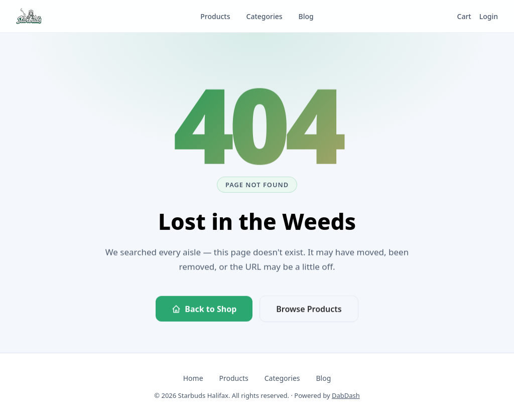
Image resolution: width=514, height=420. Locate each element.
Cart (464, 16)
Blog (323, 378)
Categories (282, 378)
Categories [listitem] (265, 16)
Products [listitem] (215, 16)
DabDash (346, 395)
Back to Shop (204, 310)
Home (193, 378)
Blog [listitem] (306, 16)
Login (489, 16)
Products (234, 378)
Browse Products (309, 310)
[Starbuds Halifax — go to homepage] (29, 16)
